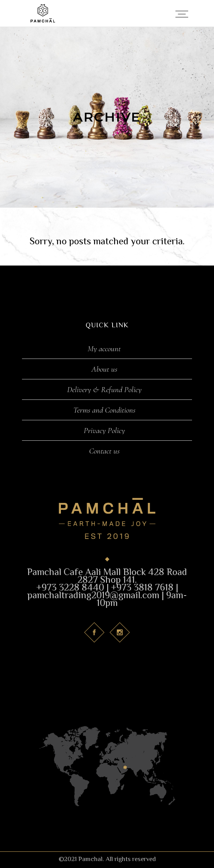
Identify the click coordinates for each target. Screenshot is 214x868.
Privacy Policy (104, 431)
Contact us (104, 451)
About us (104, 369)
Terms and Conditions (104, 410)
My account (104, 349)
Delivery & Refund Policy (104, 390)
